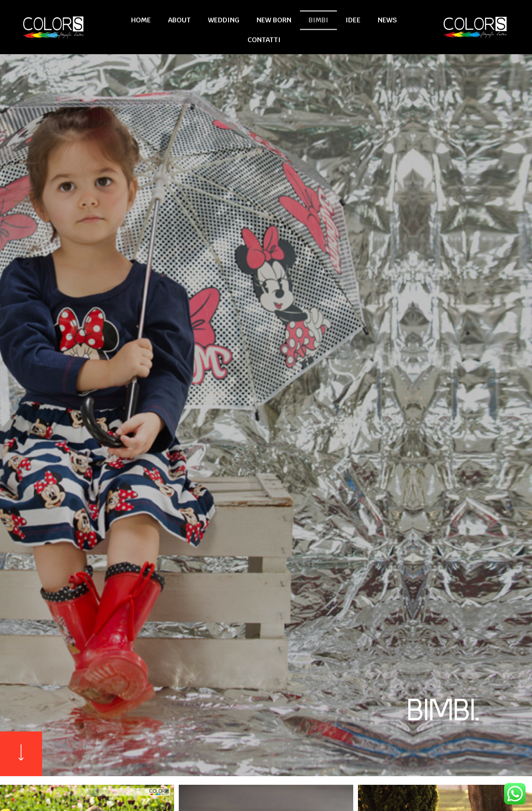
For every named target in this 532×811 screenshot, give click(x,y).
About (179, 20)
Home (141, 20)
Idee (353, 20)
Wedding (224, 20)
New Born (274, 20)
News (387, 20)
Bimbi (318, 20)
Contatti (264, 40)
